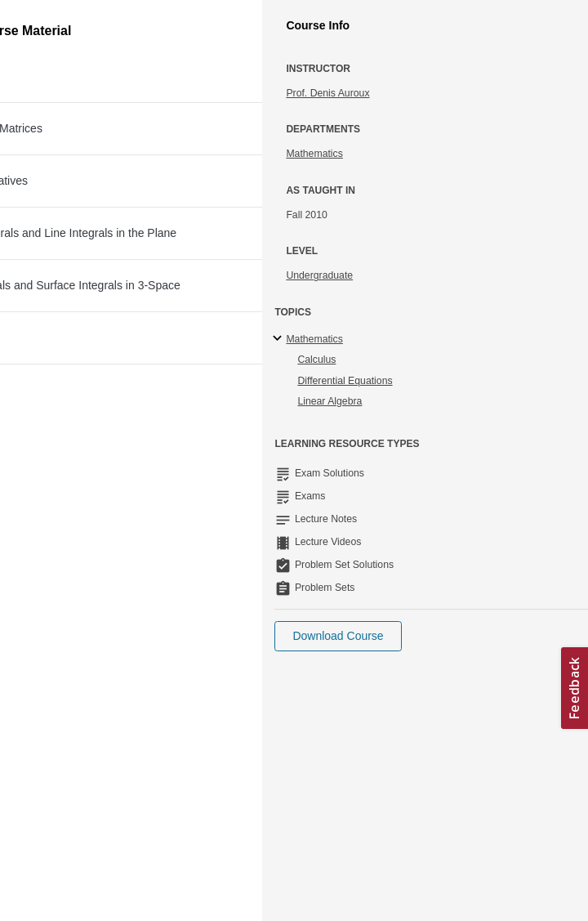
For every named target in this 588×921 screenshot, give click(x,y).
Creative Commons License (96, 750)
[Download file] (60, 300)
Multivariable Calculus (161, 104)
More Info (534, 167)
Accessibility (62, 729)
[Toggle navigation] (29, 20)
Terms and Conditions (82, 771)
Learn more (383, 697)
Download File (464, 299)
